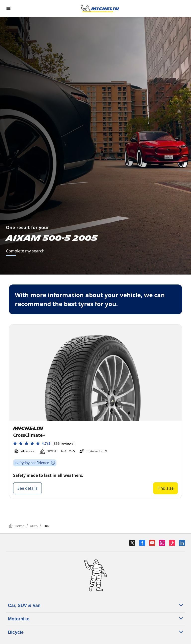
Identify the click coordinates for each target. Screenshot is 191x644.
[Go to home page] (100, 8)
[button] (44, 443)
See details (27, 488)
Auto (34, 526)
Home (17, 526)
